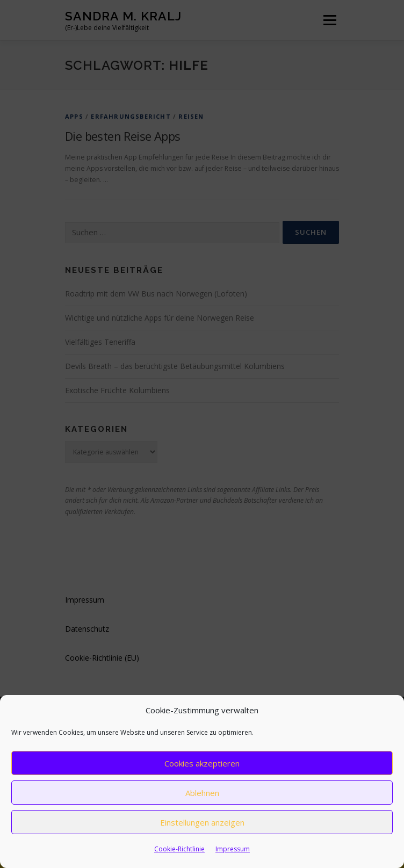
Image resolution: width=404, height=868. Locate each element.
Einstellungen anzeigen (202, 822)
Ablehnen (202, 793)
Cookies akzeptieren (202, 763)
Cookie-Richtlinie (179, 849)
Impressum (233, 849)
